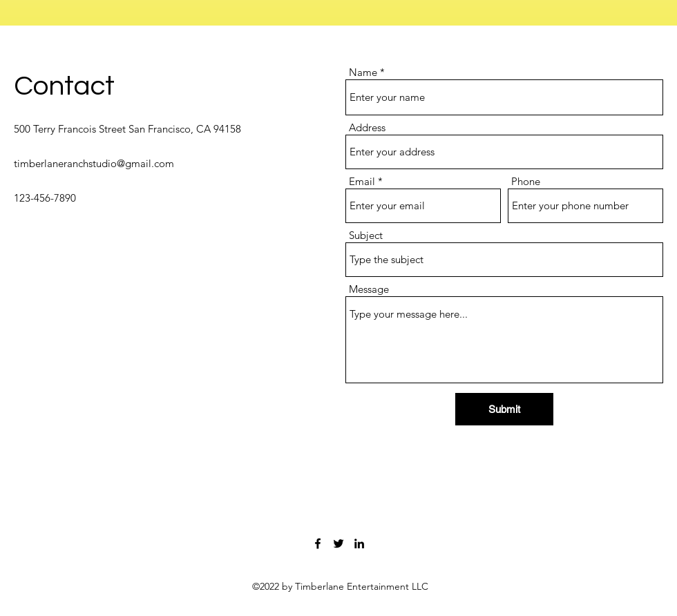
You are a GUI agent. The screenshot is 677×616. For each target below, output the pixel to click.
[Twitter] (338, 543)
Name (363, 72)
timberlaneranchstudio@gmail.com (94, 163)
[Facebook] (318, 543)
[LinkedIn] (359, 543)
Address (367, 127)
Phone (526, 181)
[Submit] (504, 409)
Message (369, 289)
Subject (366, 235)
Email (362, 181)
